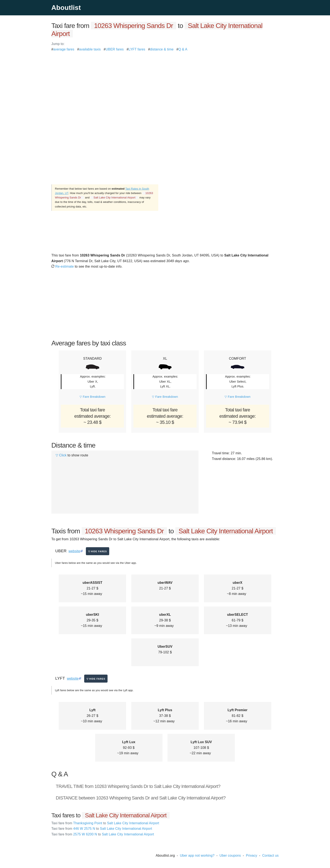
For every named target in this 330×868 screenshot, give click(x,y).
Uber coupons (230, 855)
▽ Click (61, 455)
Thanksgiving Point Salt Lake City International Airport (105, 823)
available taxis (90, 49)
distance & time (162, 49)
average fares (64, 49)
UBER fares (115, 49)
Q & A (183, 49)
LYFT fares (137, 49)
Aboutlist (66, 8)
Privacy (251, 855)
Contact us (270, 855)
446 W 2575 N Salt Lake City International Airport (102, 829)
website (74, 551)
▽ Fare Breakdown (92, 397)
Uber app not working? (197, 855)
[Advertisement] (165, 82)
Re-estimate (63, 266)
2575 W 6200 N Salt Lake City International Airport (103, 834)
